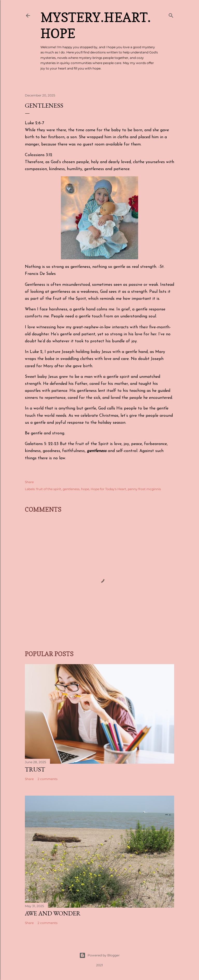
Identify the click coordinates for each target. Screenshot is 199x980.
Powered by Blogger (99, 955)
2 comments (48, 779)
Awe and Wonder (53, 913)
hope (85, 489)
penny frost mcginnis (144, 489)
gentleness (71, 489)
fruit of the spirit (49, 489)
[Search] (171, 14)
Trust (35, 769)
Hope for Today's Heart (108, 489)
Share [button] (29, 482)
